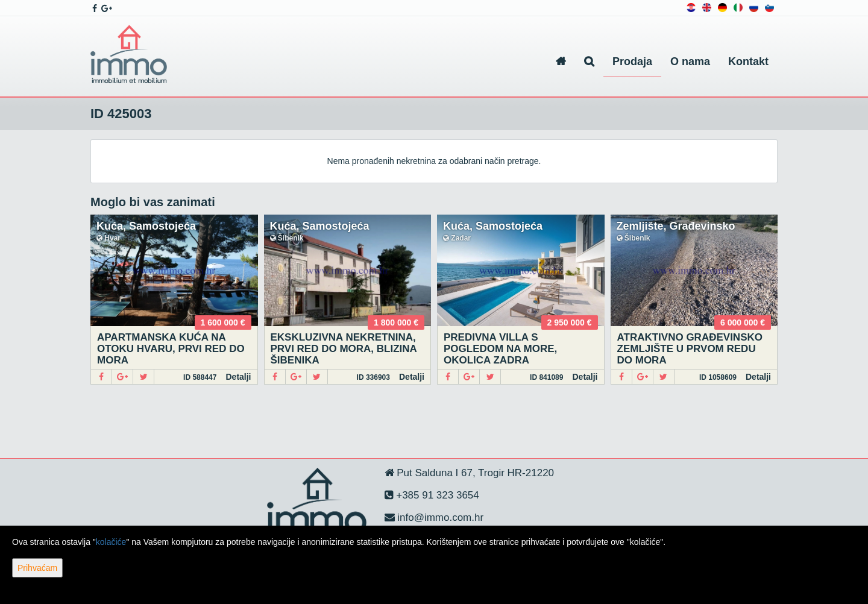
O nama (690, 61)
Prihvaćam (37, 568)
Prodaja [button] (632, 61)
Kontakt (748, 61)
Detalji (238, 377)
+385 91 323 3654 (436, 495)
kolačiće (111, 542)
